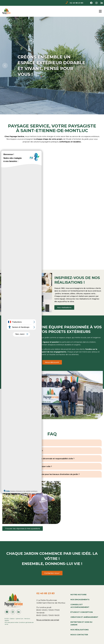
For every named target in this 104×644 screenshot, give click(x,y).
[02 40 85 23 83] (67, 3)
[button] (5, 66)
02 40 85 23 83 (76, 3)
